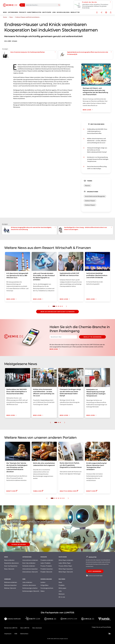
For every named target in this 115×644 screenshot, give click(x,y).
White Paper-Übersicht (66, 572)
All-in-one (62, 597)
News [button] (5, 12)
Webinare (62, 594)
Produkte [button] (23, 12)
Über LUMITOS (25, 628)
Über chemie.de (37, 628)
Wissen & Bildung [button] (63, 12)
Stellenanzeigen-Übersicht (31, 591)
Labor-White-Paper (65, 563)
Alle (22, 5)
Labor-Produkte (45, 563)
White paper (62, 588)
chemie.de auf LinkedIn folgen (94, 576)
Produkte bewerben (47, 569)
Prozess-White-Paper (65, 566)
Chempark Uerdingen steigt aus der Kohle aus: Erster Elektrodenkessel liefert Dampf (97, 150)
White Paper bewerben (66, 569)
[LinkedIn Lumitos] (110, 634)
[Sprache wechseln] (106, 13)
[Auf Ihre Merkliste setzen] (97, 13)
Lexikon (43, 582)
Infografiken (44, 585)
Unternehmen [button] (13, 12)
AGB (16, 634)
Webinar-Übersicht (10, 588)
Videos (43, 591)
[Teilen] (101, 13)
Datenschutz (24, 634)
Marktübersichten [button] (34, 12)
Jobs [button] (54, 12)
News (60, 582)
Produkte (62, 585)
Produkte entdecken (47, 560)
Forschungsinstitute (47, 588)
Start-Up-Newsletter (11, 566)
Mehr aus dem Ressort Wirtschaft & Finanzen (58, 312)
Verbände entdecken (29, 566)
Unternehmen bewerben (30, 569)
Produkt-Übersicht (46, 572)
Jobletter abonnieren (29, 585)
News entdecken (9, 560)
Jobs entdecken (27, 582)
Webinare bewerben (10, 585)
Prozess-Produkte (46, 566)
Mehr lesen (55, 349)
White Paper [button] (47, 12)
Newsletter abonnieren (92, 337)
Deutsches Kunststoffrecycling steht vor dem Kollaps (97, 167)
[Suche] (59, 5)
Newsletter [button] (75, 12)
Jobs (60, 591)
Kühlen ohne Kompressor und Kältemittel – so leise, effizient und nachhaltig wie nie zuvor (97, 141)
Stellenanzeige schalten (30, 588)
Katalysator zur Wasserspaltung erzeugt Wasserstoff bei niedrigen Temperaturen (98, 159)
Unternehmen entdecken (30, 560)
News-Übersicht (9, 569)
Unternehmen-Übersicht (30, 572)
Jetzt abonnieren (95, 571)
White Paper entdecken (66, 560)
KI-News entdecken (19, 544)
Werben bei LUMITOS (11, 628)
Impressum (8, 634)
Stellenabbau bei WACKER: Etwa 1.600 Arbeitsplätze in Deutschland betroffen (97, 131)
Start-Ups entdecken (29, 563)
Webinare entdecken (11, 582)
